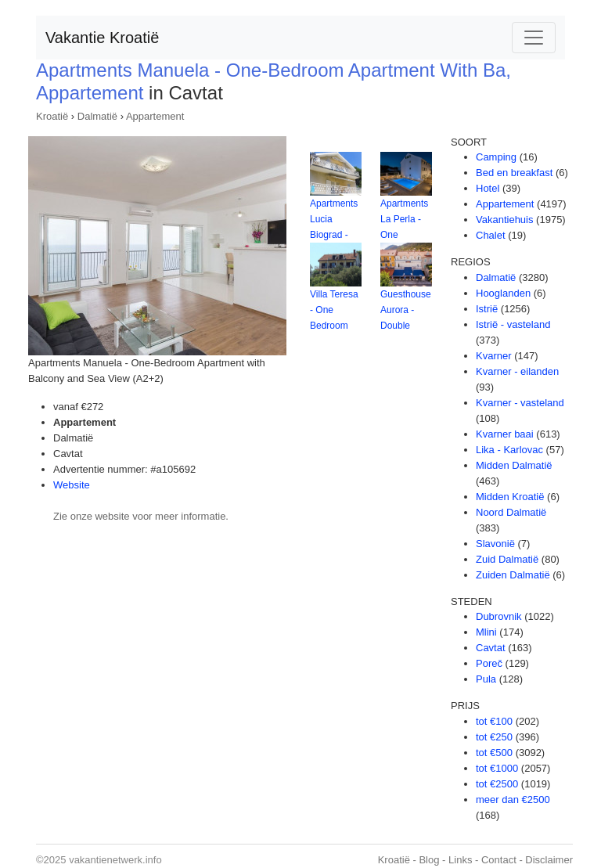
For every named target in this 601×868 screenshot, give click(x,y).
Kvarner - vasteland (520, 403)
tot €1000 (497, 768)
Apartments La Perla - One (404, 219)
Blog (429, 860)
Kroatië (52, 116)
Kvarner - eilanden (517, 371)
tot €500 (494, 753)
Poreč (489, 663)
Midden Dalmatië (514, 465)
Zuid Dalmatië (507, 559)
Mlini (486, 632)
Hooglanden (503, 293)
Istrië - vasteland (513, 324)
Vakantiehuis (504, 220)
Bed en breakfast (514, 173)
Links (460, 860)
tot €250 (494, 737)
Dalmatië (97, 116)
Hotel (488, 188)
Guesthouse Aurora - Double (406, 310)
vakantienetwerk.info (115, 860)
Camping (496, 157)
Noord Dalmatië (511, 512)
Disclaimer (549, 860)
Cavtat (491, 648)
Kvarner (494, 356)
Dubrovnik (499, 616)
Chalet (491, 235)
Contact (499, 860)
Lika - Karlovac (509, 450)
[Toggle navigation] (534, 38)
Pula (486, 679)
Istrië (487, 309)
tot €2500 (497, 784)
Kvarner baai (505, 434)
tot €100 (494, 721)
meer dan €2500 (513, 800)
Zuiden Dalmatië (513, 575)
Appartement (155, 116)
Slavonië (495, 544)
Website (72, 485)
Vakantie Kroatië (102, 38)
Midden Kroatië (510, 497)
